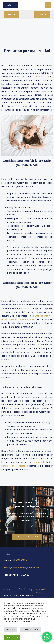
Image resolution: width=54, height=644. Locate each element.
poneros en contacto (13, 466)
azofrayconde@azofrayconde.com (21, 568)
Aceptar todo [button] (12, 637)
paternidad (38, 462)
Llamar (12, 14)
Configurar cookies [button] (30, 629)
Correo (42, 14)
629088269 (21, 560)
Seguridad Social (41, 77)
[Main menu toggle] (48, 5)
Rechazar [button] (11, 629)
